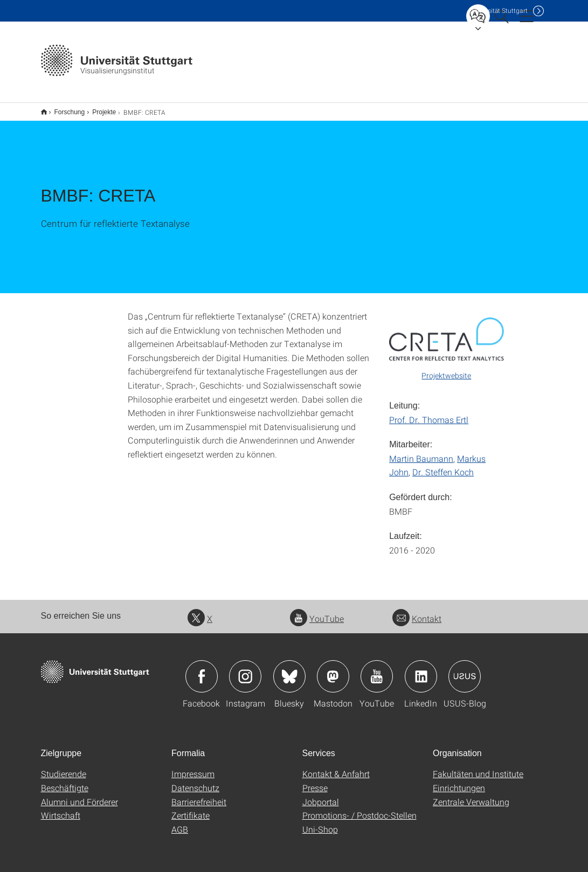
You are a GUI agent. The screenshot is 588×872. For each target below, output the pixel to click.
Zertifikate (191, 808)
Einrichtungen (459, 781)
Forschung (64, 108)
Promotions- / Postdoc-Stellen (359, 808)
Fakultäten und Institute (478, 767)
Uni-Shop (320, 822)
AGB (180, 822)
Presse (315, 781)
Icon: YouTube (377, 669)
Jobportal (321, 795)
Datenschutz (195, 781)
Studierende (64, 767)
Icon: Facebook (202, 669)
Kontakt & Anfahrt (336, 767)
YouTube (317, 611)
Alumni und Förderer (79, 795)
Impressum (193, 767)
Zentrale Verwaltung (471, 795)
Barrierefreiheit (199, 795)
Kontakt (417, 611)
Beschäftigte (65, 781)
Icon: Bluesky (289, 669)
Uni (499, 11)
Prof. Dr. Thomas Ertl (429, 413)
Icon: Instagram (245, 669)
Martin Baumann (421, 451)
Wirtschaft (61, 808)
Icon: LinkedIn (421, 669)
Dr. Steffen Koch (443, 465)
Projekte (98, 108)
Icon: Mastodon (333, 669)
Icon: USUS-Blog (465, 669)
